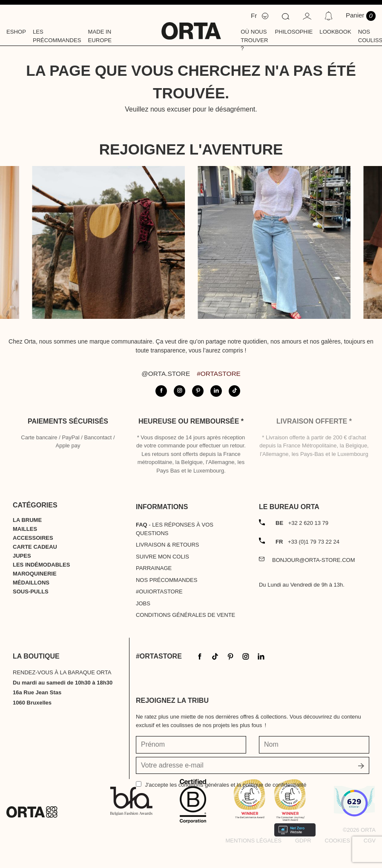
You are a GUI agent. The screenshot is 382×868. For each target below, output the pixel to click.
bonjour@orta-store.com (314, 560)
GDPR (303, 841)
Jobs (143, 603)
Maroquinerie (35, 574)
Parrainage (154, 568)
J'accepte (225, 785)
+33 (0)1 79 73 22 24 (307, 542)
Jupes (22, 556)
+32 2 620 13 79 (302, 523)
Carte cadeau (35, 547)
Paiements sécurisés (68, 421)
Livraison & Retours (168, 545)
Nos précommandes (167, 580)
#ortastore (219, 374)
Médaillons (31, 583)
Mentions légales (254, 841)
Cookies (337, 841)
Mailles (25, 529)
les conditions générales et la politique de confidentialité (238, 785)
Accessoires (33, 538)
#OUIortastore (159, 592)
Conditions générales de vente (185, 615)
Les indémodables (41, 565)
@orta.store (166, 374)
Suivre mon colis (162, 557)
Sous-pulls (31, 592)
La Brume (27, 520)
